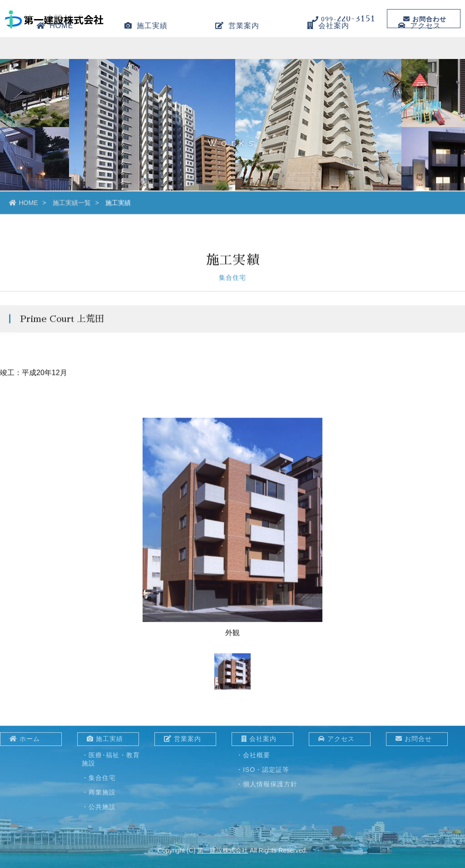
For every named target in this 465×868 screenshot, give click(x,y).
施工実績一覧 (72, 204)
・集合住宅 (99, 778)
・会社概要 (253, 755)
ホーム (25, 739)
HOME (55, 52)
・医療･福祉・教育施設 (111, 759)
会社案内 (328, 52)
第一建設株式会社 (223, 850)
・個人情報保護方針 (267, 784)
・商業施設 (99, 792)
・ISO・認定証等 (263, 770)
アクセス (419, 52)
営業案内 (237, 52)
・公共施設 (99, 807)
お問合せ (414, 739)
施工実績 (146, 52)
